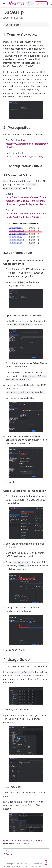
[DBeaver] (26, 852)
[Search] (30, 4)
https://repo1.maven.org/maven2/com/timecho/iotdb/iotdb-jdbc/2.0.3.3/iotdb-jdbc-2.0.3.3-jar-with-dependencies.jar (27, 201)
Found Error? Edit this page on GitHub (22, 841)
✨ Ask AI (41, 4)
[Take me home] (17, 4)
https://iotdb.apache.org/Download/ (25, 156)
